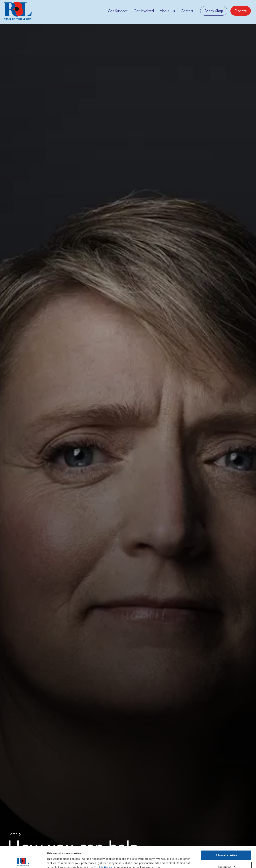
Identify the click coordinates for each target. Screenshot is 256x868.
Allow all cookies (226, 835)
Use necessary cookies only (226, 858)
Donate (241, 11)
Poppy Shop (214, 11)
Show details (55, 857)
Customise (226, 847)
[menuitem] (118, 11)
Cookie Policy (103, 847)
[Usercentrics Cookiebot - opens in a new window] (23, 861)
